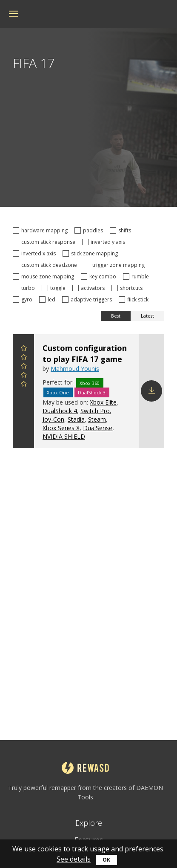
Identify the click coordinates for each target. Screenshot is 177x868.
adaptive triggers (88, 299)
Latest (147, 316)
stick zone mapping (91, 253)
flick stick (135, 299)
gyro (24, 299)
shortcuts (128, 288)
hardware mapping (41, 230)
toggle (55, 288)
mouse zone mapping (45, 276)
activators (90, 288)
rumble (137, 276)
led (49, 299)
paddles (90, 230)
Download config (151, 391)
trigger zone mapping (116, 265)
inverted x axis (36, 253)
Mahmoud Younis (75, 369)
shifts (122, 230)
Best (116, 316)
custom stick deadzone (46, 265)
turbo (25, 288)
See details (74, 859)
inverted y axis (105, 242)
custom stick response (45, 242)
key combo (100, 276)
